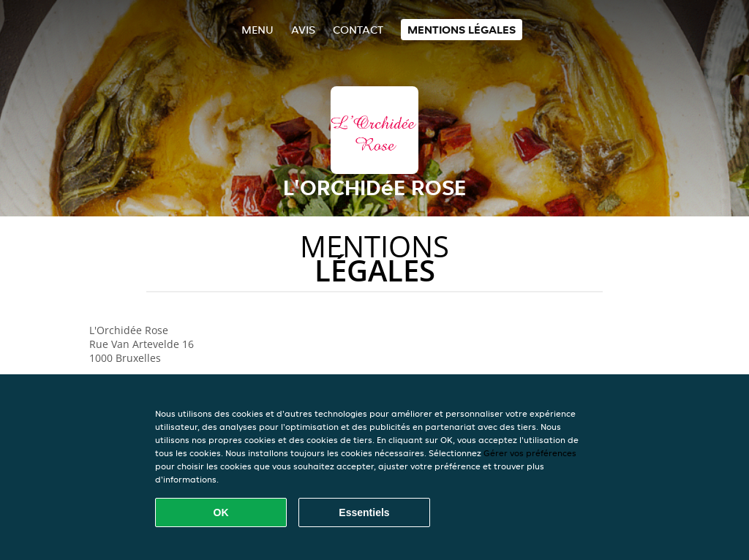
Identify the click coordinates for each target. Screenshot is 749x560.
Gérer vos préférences (530, 453)
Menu (257, 30)
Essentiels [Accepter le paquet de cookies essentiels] (364, 512)
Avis (303, 30)
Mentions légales (462, 30)
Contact (358, 30)
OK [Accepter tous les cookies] (221, 512)
